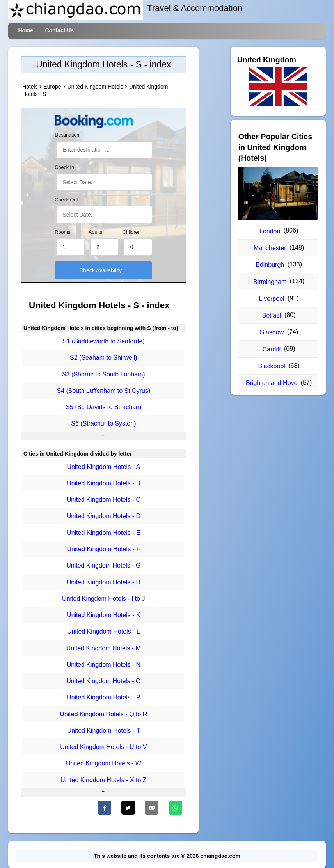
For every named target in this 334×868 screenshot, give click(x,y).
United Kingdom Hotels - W (104, 764)
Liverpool (272, 299)
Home (26, 30)
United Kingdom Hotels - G (103, 566)
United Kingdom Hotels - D (104, 516)
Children (132, 232)
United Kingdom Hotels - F (104, 549)
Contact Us (59, 30)
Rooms (62, 232)
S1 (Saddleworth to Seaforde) (104, 341)
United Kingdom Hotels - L (104, 632)
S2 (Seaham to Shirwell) (104, 358)
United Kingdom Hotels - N (104, 665)
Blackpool (271, 366)
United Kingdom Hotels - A (104, 467)
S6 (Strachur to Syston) (103, 424)
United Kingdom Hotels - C (104, 500)
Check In (64, 167)
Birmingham (270, 282)
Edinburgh (270, 265)
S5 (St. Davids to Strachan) (103, 407)
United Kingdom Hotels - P (104, 698)
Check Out (66, 200)
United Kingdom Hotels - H (104, 582)
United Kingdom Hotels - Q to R (103, 714)
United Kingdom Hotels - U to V (103, 747)
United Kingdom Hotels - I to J (104, 599)
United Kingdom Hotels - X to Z (104, 780)
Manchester (270, 248)
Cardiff (272, 349)
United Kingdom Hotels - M (104, 648)
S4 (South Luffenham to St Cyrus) (103, 391)
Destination (67, 135)
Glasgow (272, 332)
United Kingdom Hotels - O (103, 681)
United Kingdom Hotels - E (104, 533)
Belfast (272, 315)
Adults (95, 232)
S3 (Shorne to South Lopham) (104, 374)
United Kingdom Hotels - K (104, 615)
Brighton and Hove (272, 383)
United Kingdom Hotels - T (104, 730)
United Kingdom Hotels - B (104, 483)
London (270, 231)
